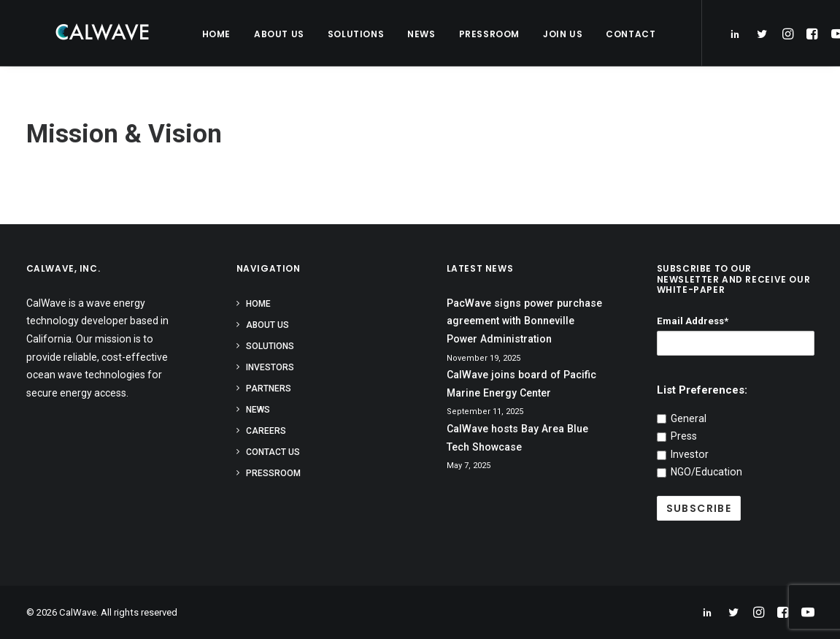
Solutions (346, 34)
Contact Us (273, 452)
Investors (270, 367)
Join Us (552, 34)
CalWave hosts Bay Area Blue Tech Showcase (517, 438)
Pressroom (479, 34)
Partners (269, 389)
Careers (266, 431)
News (411, 34)
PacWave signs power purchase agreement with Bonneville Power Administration (524, 321)
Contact (620, 34)
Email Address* (693, 321)
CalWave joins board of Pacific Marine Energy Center (521, 384)
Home (206, 34)
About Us (269, 34)
